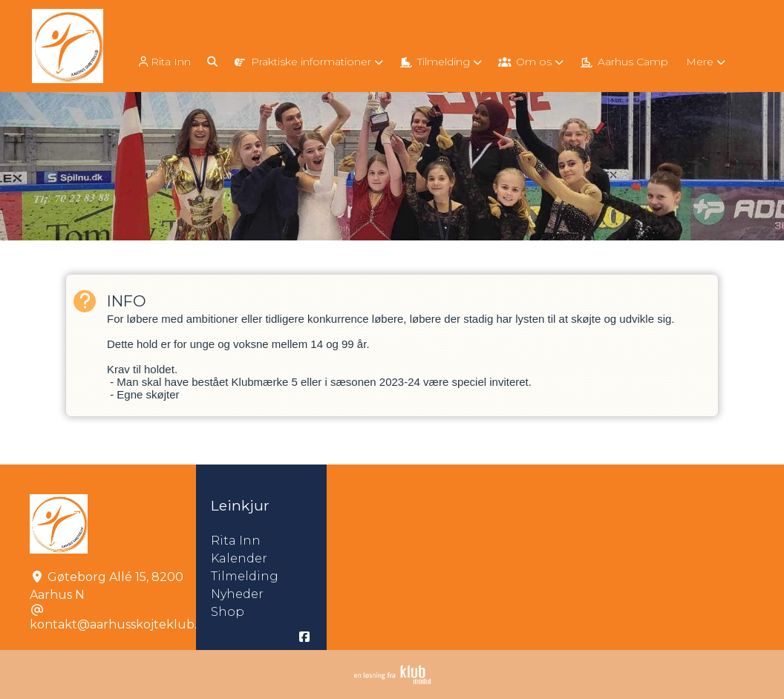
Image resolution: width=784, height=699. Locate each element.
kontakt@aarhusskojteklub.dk (121, 624)
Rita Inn (163, 62)
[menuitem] (165, 61)
